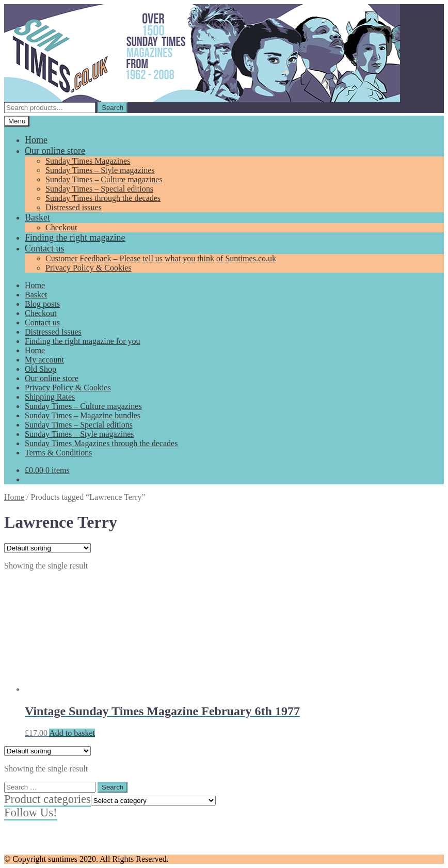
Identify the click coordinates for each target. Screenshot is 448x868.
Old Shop (41, 369)
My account (44, 360)
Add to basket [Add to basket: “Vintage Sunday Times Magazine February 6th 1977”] (72, 733)
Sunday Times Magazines (88, 161)
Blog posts (42, 304)
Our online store (55, 151)
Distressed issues (74, 207)
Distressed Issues (53, 332)
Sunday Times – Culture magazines (104, 179)
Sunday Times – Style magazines (100, 170)
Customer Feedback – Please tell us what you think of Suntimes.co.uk (161, 258)
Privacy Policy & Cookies (89, 268)
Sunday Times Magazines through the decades (101, 443)
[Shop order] (47, 548)
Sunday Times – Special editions (99, 189)
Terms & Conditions (58, 453)
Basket (37, 217)
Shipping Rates (50, 397)
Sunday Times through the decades (103, 198)
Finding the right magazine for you (83, 341)
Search (113, 108)
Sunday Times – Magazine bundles (83, 415)
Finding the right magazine (75, 238)
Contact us (45, 248)
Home (36, 140)
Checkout (61, 227)
